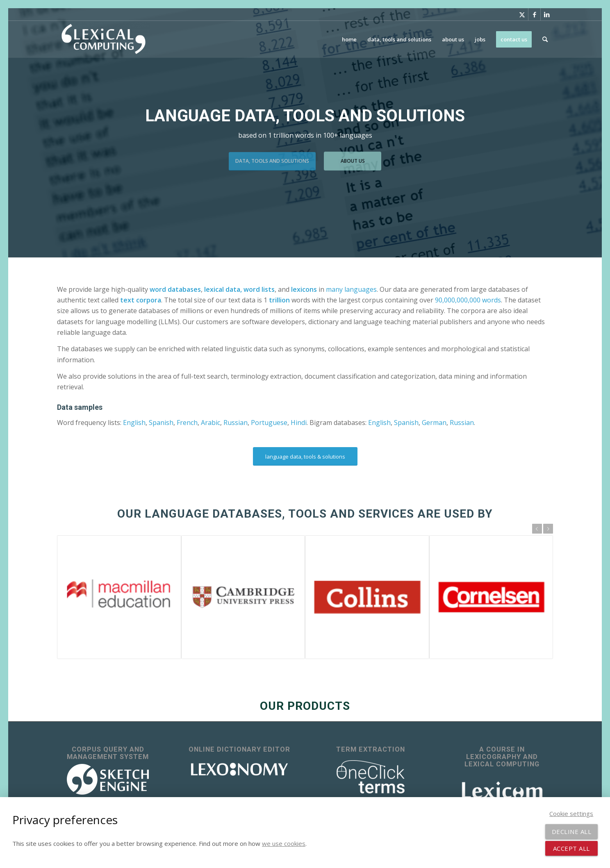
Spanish (161, 423)
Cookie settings (571, 813)
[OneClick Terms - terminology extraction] (371, 777)
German (434, 423)
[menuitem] (349, 39)
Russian (236, 423)
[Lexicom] (502, 790)
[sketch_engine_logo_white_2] (108, 779)
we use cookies (284, 843)
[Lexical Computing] (104, 39)
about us (353, 158)
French (187, 423)
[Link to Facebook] (534, 14)
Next (548, 529)
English (134, 423)
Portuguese (269, 423)
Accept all (571, 848)
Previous (537, 529)
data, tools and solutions (272, 158)
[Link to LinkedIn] (547, 14)
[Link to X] (522, 14)
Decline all (572, 832)
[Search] (545, 39)
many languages (351, 289)
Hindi (299, 423)
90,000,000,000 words (468, 300)
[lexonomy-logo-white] (239, 769)
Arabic (211, 423)
